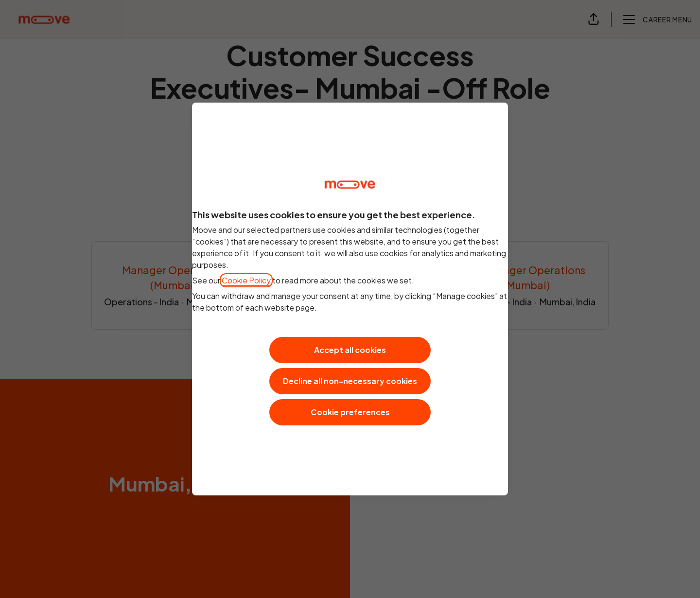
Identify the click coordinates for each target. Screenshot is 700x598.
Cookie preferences (350, 412)
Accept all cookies (350, 350)
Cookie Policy (246, 280)
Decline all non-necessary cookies (350, 381)
